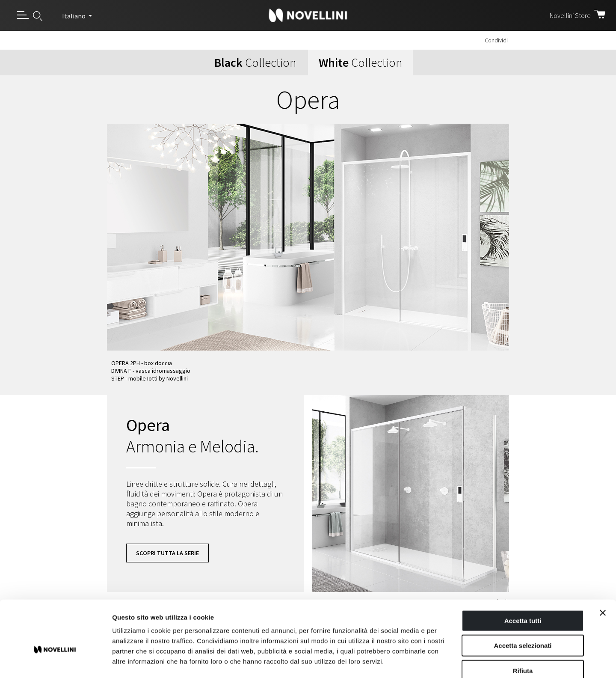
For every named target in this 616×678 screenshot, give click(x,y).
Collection (255, 62)
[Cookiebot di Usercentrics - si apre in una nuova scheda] (55, 661)
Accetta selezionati (523, 599)
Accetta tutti (523, 573)
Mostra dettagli (450, 661)
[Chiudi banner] (603, 565)
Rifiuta (523, 623)
